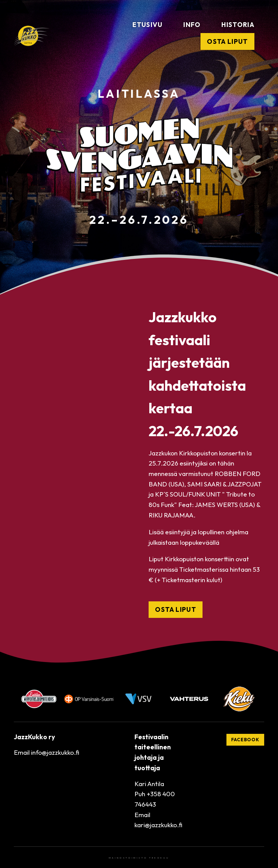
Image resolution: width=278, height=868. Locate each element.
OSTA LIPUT (175, 609)
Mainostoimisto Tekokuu (139, 858)
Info (192, 25)
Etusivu (147, 25)
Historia (238, 25)
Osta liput (227, 41)
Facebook (245, 740)
